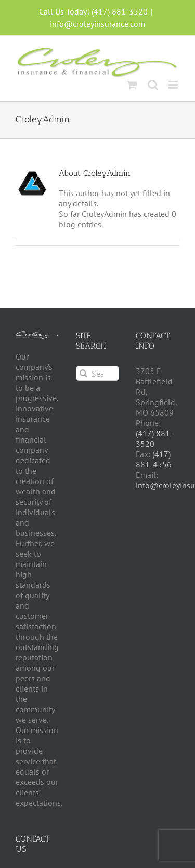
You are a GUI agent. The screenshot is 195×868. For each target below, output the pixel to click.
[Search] (83, 373)
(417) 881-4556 (154, 459)
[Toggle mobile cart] (132, 85)
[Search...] (98, 373)
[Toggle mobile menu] (174, 85)
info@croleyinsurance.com (97, 24)
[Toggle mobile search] (153, 85)
